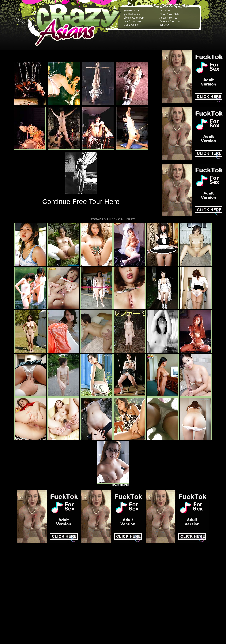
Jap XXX (164, 25)
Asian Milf (165, 11)
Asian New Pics (168, 18)
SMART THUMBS (120, 485)
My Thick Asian (132, 14)
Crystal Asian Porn (134, 18)
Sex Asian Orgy (132, 21)
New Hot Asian (132, 11)
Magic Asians (131, 25)
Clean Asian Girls (169, 14)
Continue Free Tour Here (81, 202)
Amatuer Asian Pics (170, 21)
